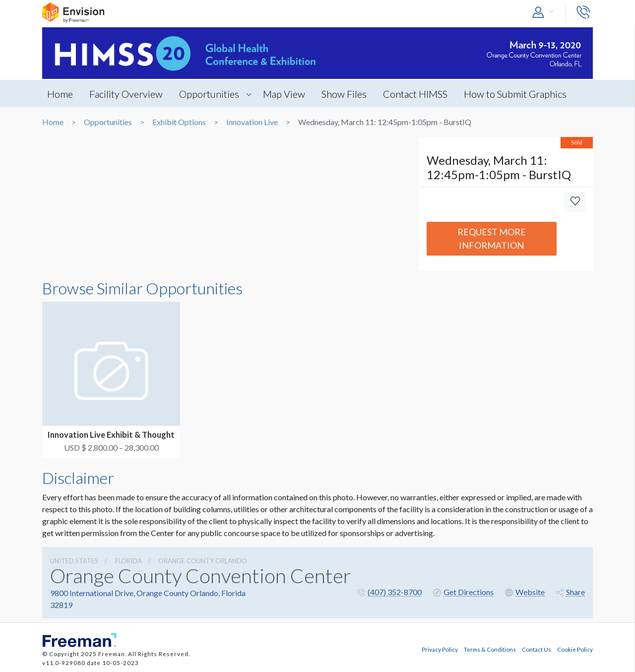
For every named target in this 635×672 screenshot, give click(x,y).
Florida (128, 561)
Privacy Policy (440, 649)
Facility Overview (126, 94)
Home (60, 94)
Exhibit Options (179, 122)
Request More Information (492, 238)
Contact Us (537, 649)
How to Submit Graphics (515, 94)
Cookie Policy (575, 649)
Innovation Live (252, 122)
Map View (284, 94)
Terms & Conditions (490, 649)
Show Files (344, 94)
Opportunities (209, 94)
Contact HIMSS (415, 94)
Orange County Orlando (203, 561)
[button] (545, 13)
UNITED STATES (74, 561)
